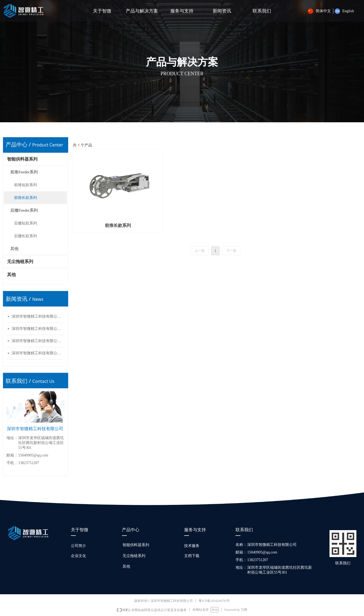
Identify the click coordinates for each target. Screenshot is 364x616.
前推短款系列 (26, 185)
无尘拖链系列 (20, 262)
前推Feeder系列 (24, 172)
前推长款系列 (26, 198)
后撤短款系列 (26, 223)
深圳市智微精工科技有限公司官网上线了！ (38, 316)
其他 (14, 249)
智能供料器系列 (22, 159)
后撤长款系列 (26, 236)
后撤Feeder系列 (24, 210)
